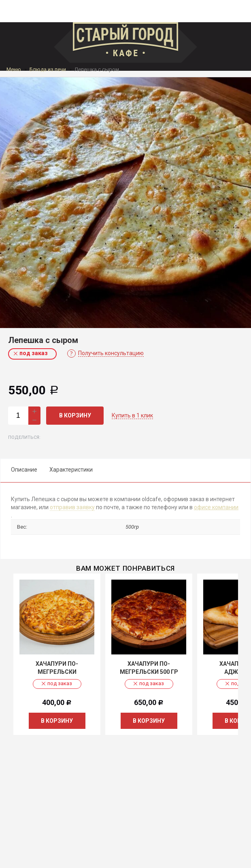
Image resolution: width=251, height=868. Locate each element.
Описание (24, 470)
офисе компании (216, 507)
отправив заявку (72, 507)
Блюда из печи (48, 69)
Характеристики (71, 470)
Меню (14, 69)
